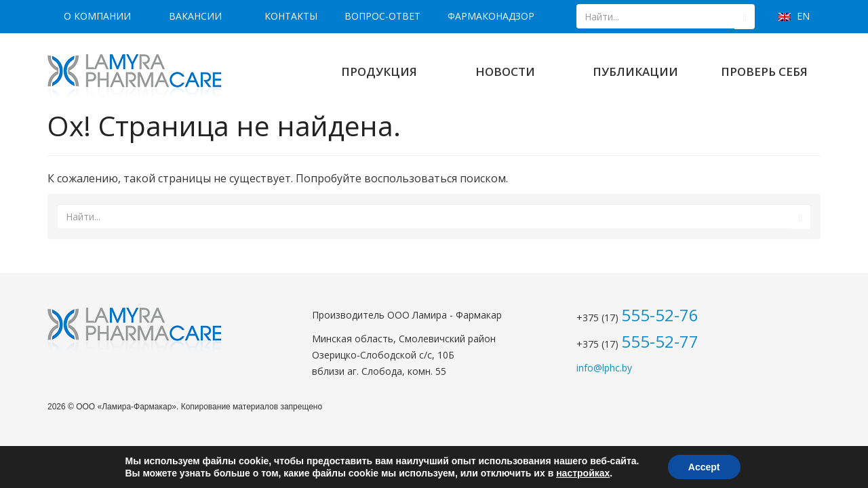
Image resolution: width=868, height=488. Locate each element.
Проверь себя (764, 72)
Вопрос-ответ (382, 16)
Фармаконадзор (491, 16)
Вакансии (195, 16)
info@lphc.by (604, 368)
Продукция (379, 72)
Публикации (635, 72)
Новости (505, 72)
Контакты (291, 16)
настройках (583, 473)
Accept (704, 467)
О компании (97, 16)
